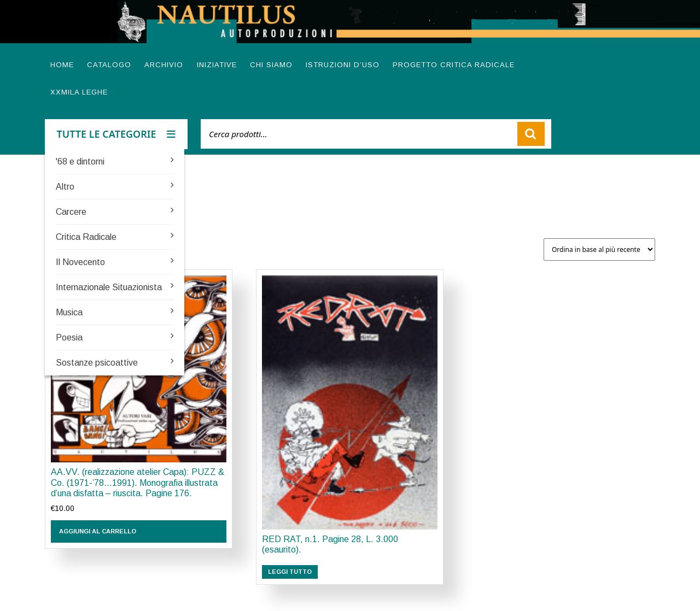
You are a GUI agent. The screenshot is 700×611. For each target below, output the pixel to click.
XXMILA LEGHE (79, 92)
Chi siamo (271, 65)
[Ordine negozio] (599, 249)
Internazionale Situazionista (109, 287)
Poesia (69, 337)
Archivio (164, 65)
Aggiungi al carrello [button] (98, 531)
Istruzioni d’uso (343, 65)
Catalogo (109, 65)
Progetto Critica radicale (454, 65)
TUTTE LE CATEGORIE (116, 134)
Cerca (531, 134)
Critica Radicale (86, 237)
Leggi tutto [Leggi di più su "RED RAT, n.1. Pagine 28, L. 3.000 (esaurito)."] (290, 572)
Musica (69, 312)
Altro (65, 187)
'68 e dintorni (80, 161)
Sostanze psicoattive (97, 363)
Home (62, 65)
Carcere (71, 212)
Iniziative (217, 65)
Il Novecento (80, 262)
